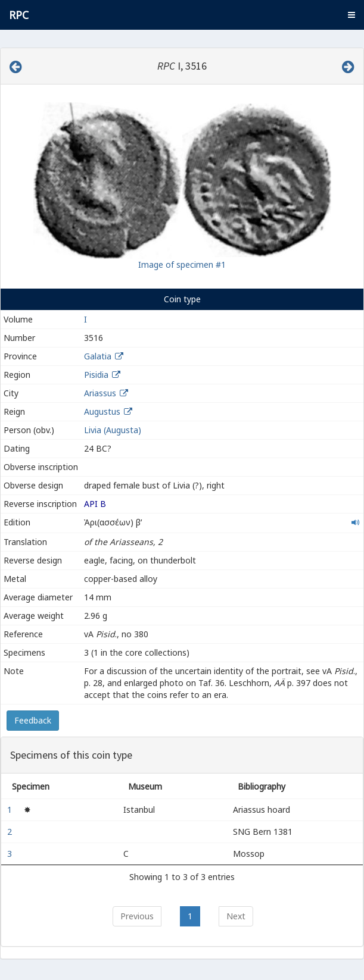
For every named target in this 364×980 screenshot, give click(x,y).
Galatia (98, 356)
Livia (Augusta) (113, 430)
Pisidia (96, 375)
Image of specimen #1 (182, 264)
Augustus (102, 411)
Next (236, 916)
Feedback (33, 720)
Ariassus (100, 393)
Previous (137, 916)
